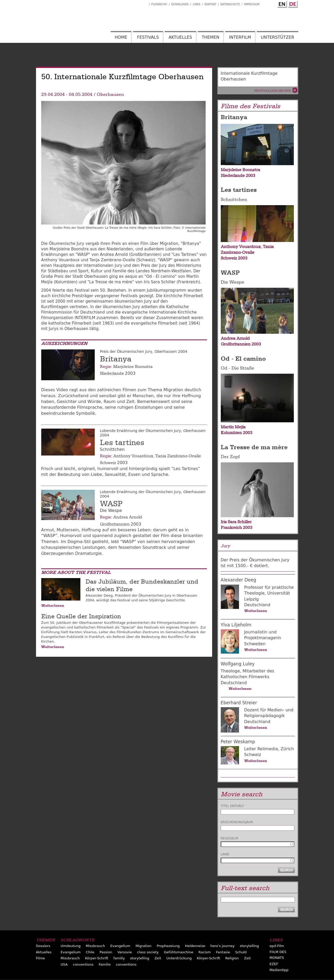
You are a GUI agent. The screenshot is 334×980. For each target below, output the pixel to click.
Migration (143, 946)
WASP (111, 504)
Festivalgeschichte (273, 91)
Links (197, 4)
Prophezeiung (168, 946)
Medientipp (279, 970)
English (282, 3)
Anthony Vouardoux (133, 456)
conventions (83, 964)
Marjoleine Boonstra (133, 367)
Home (121, 37)
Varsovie (125, 952)
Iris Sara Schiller (236, 522)
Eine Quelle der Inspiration (81, 616)
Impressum (252, 4)
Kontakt (210, 4)
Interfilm (240, 37)
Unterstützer (277, 37)
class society (148, 952)
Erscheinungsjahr (237, 822)
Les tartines (122, 443)
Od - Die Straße (237, 368)
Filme (40, 958)
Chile (90, 952)
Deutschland (257, 605)
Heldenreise (195, 946)
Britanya (116, 359)
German (292, 3)
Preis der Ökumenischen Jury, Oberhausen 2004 (144, 351)
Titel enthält (232, 806)
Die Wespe (232, 282)
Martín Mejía (233, 427)
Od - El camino (243, 359)
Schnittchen (234, 200)
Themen (211, 37)
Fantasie (223, 952)
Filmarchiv (159, 4)
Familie (105, 964)
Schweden (255, 644)
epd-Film (277, 946)
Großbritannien (115, 524)
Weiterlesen (53, 606)
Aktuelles (180, 37)
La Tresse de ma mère (254, 447)
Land (225, 854)
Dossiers (43, 946)
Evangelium (120, 946)
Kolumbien (231, 433)
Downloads (180, 4)
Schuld (241, 952)
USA (64, 964)
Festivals (148, 37)
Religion (232, 958)
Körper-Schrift (97, 958)
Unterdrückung (179, 958)
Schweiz (108, 463)
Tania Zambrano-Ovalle (178, 456)
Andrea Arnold (128, 517)
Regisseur (230, 838)
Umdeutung (71, 946)
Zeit (158, 958)
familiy (119, 958)
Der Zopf (230, 457)
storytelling (249, 946)
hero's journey (222, 946)
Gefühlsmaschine (178, 952)
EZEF (274, 964)
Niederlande (112, 373)
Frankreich (231, 528)
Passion (106, 952)
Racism (205, 952)
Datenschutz (230, 4)
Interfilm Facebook (145, 3)
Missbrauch (96, 946)
